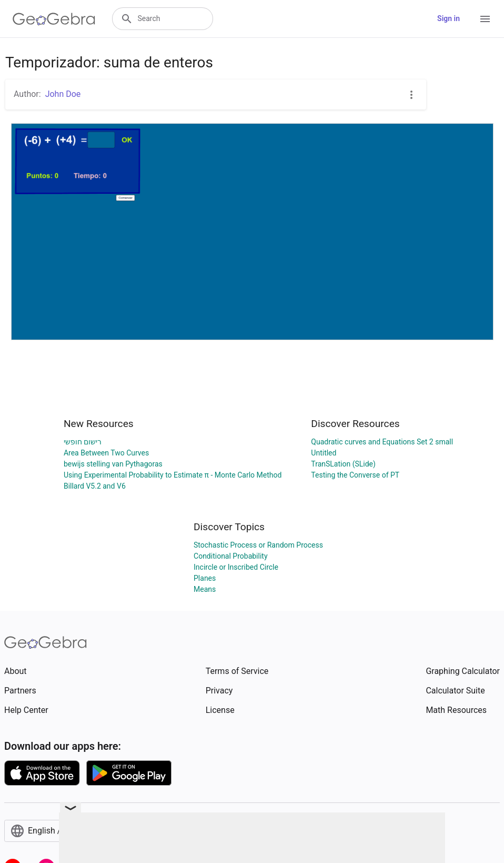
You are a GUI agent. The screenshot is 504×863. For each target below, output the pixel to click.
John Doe (63, 94)
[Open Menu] (485, 19)
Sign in (448, 18)
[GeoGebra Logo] (54, 19)
